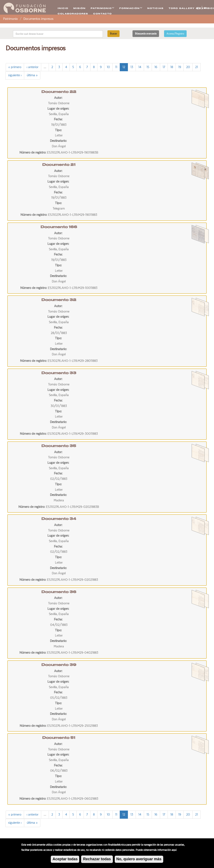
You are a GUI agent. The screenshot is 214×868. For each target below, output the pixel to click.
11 (116, 67)
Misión (80, 8)
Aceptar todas (65, 860)
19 (180, 67)
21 (197, 67)
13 (132, 67)
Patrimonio (10, 19)
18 (172, 67)
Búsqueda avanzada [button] (146, 34)
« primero (15, 67)
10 (108, 67)
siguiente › (15, 75)
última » (32, 75)
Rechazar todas (97, 860)
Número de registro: (33, 153)
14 (140, 67)
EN (205, 8)
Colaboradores (73, 14)
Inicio (63, 8)
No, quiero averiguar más (139, 860)
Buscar (113, 34)
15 (148, 67)
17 (164, 67)
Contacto (103, 14)
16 (156, 67)
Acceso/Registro (175, 34)
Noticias (155, 8)
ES (198, 8)
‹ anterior (32, 67)
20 (188, 67)
